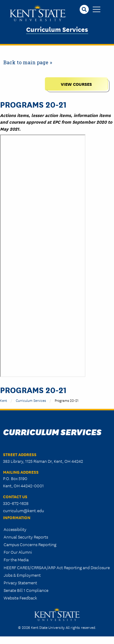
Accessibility (15, 529)
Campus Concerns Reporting (30, 544)
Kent (3, 400)
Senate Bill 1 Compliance (26, 590)
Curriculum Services (57, 29)
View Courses (76, 84)
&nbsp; (43, 256)
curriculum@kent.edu (24, 510)
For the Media (16, 559)
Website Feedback (20, 598)
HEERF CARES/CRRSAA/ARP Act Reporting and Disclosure (57, 567)
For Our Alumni (18, 552)
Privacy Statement (20, 582)
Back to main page (26, 62)
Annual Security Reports (26, 537)
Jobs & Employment (22, 575)
